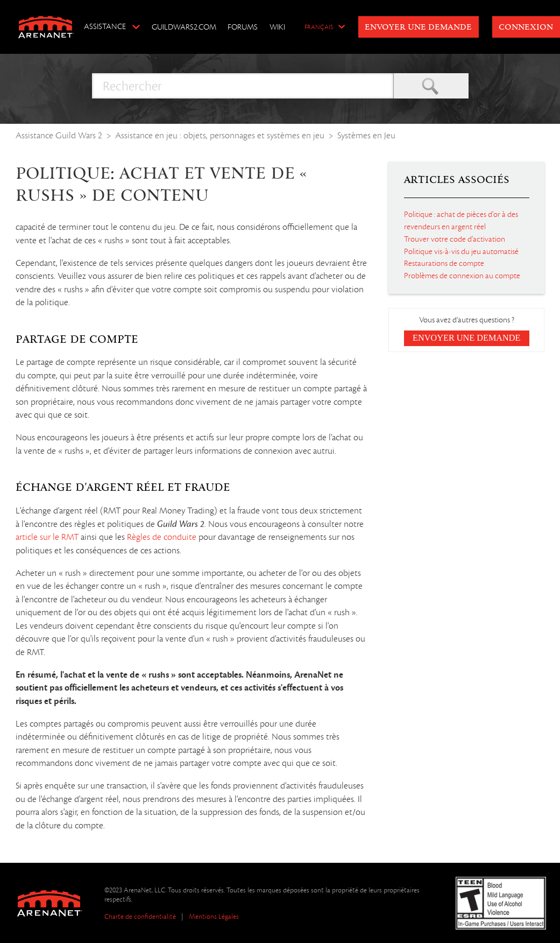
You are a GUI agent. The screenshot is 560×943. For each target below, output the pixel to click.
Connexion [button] (526, 27)
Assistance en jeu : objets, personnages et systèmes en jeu (220, 135)
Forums (243, 27)
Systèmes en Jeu (366, 135)
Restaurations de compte (444, 263)
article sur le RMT (47, 537)
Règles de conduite (162, 537)
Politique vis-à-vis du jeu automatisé (461, 251)
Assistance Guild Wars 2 (59, 135)
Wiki (277, 27)
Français (319, 27)
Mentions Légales (214, 916)
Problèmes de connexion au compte (462, 276)
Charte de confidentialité (140, 916)
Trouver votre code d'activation (455, 239)
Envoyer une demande (418, 27)
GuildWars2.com (184, 27)
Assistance (105, 26)
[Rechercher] (243, 86)
